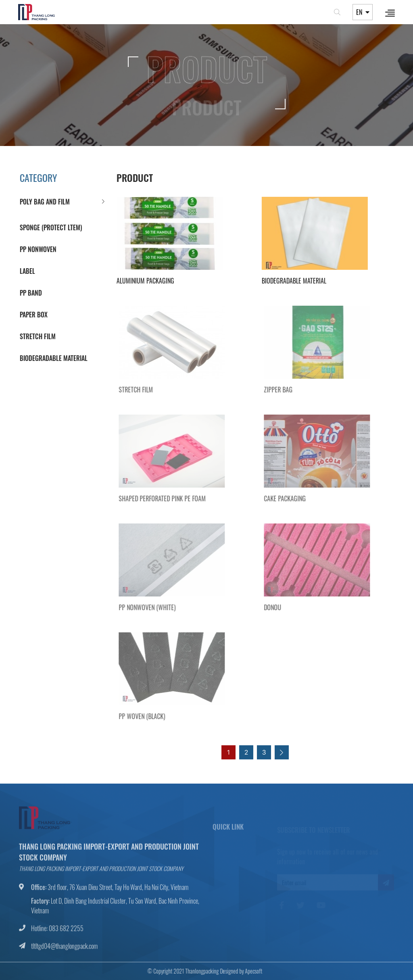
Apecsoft (250, 971)
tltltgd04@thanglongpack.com (64, 949)
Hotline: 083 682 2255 (57, 932)
